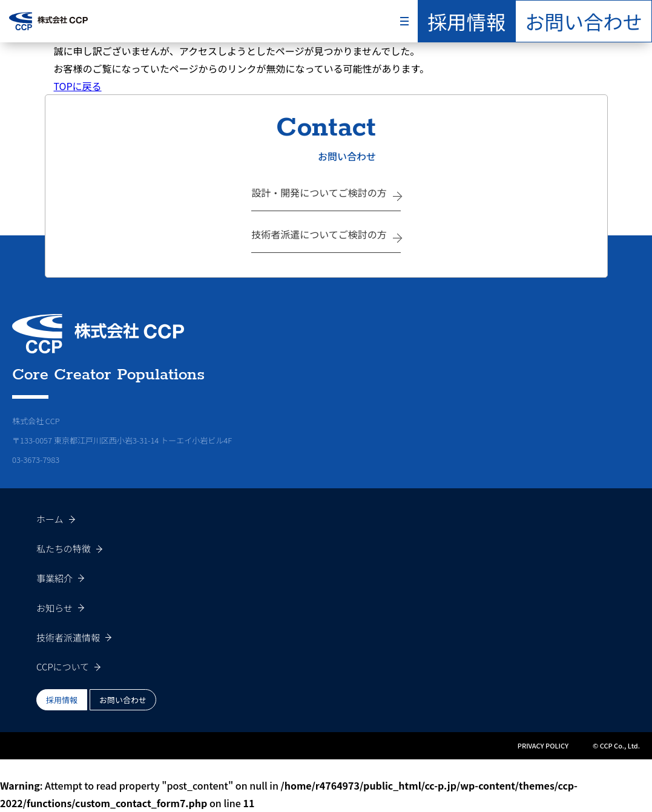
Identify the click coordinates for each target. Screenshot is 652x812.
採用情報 (466, 21)
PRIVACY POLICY (543, 745)
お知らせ (54, 608)
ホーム (50, 519)
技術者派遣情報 (68, 637)
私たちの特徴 (64, 548)
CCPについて (63, 666)
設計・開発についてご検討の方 (319, 192)
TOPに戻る (78, 86)
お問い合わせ (584, 21)
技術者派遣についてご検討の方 (319, 234)
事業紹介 (54, 578)
